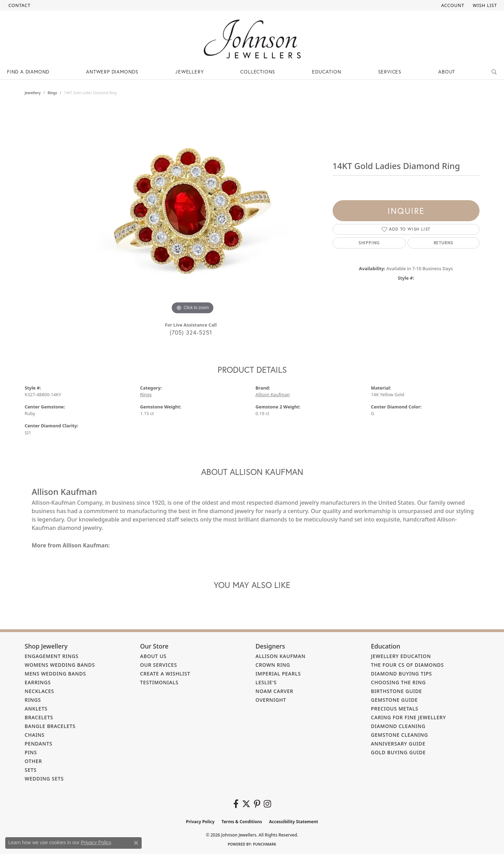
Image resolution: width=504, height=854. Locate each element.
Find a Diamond (28, 72)
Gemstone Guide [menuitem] (395, 700)
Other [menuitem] (34, 761)
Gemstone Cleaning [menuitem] (400, 735)
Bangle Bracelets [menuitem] (50, 726)
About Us (154, 656)
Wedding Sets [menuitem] (44, 779)
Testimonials (159, 682)
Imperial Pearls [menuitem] (278, 674)
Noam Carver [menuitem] (275, 691)
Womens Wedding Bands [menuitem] (60, 665)
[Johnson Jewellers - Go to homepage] (252, 39)
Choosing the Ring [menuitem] (399, 682)
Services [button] (390, 72)
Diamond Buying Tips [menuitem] (402, 674)
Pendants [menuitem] (39, 744)
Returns (444, 243)
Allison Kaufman (273, 394)
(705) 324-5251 (191, 332)
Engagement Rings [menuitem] (52, 656)
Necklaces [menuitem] (40, 691)
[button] (452, 5)
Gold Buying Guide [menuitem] (399, 752)
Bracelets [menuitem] (39, 717)
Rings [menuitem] (33, 700)
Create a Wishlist (165, 674)
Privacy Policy (200, 822)
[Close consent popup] (136, 843)
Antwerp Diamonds (112, 72)
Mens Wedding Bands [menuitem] (55, 674)
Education (326, 72)
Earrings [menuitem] (38, 682)
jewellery (33, 93)
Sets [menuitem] (31, 770)
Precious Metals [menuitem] (395, 709)
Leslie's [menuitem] (266, 682)
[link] (19, 5)
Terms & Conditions (242, 822)
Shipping (369, 243)
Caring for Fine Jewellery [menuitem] (409, 717)
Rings (52, 93)
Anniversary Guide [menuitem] (398, 744)
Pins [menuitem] (31, 752)
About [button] (447, 72)
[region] (193, 211)
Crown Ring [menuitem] (273, 665)
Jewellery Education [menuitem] (401, 656)
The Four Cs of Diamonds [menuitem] (408, 665)
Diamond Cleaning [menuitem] (398, 726)
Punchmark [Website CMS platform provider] (265, 844)
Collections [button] (258, 72)
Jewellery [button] (189, 72)
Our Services (159, 665)
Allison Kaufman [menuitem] (281, 656)
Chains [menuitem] (35, 735)
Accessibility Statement (293, 822)
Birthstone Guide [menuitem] (397, 691)
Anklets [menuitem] (36, 709)
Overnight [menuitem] (271, 700)
